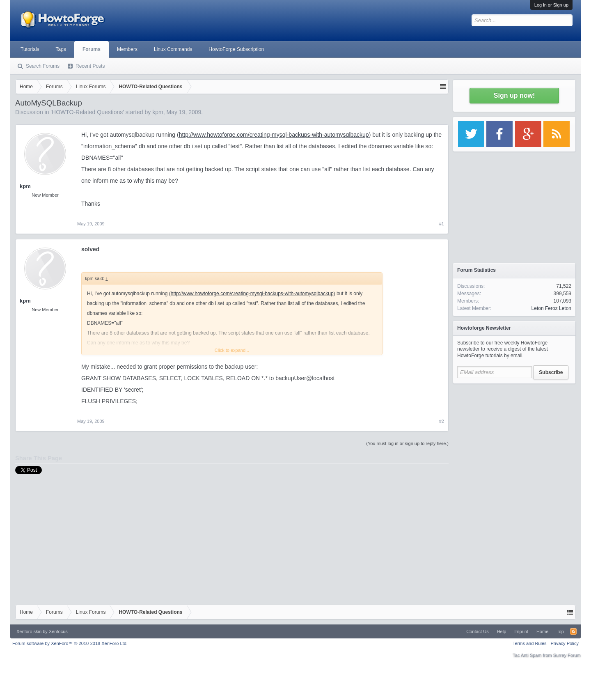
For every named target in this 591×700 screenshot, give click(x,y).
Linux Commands (173, 49)
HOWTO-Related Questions (87, 112)
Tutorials (30, 49)
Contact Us (477, 631)
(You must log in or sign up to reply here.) (407, 443)
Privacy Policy (565, 643)
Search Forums (43, 66)
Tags (61, 49)
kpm (158, 112)
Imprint (521, 631)
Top (560, 631)
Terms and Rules (530, 643)
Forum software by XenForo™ (70, 643)
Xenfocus (58, 631)
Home (542, 631)
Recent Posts (90, 66)
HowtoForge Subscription (236, 49)
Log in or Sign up (551, 5)
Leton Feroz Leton (551, 308)
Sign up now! (514, 95)
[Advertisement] (514, 439)
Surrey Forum (567, 655)
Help (502, 631)
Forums (92, 49)
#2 (442, 421)
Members (127, 49)
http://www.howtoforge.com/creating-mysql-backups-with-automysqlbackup (274, 135)
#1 (442, 224)
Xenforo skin (29, 631)
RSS (573, 631)
